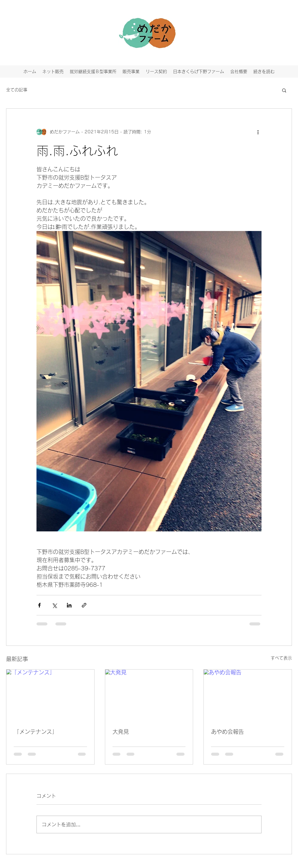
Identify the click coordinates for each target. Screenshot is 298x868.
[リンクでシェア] (84, 605)
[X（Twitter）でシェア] (54, 605)
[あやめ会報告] (248, 694)
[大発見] (149, 694)
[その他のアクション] (258, 132)
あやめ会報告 (227, 732)
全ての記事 (17, 90)
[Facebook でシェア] (39, 605)
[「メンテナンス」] (50, 694)
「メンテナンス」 (36, 732)
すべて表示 (281, 658)
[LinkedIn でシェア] (69, 605)
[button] (284, 90)
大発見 (121, 732)
